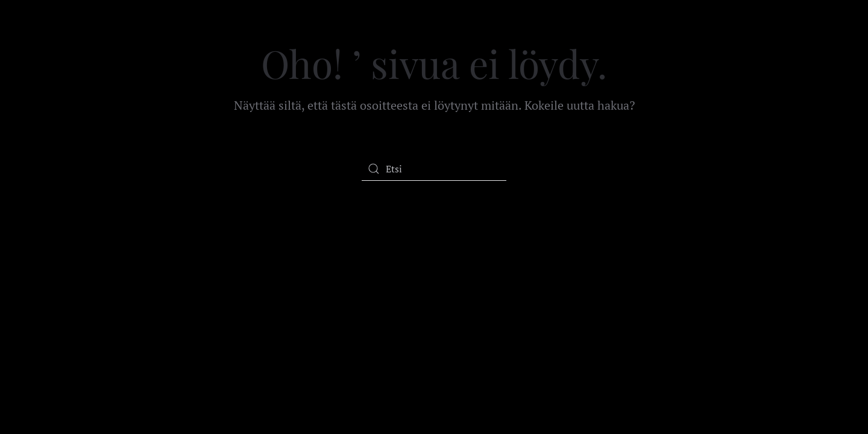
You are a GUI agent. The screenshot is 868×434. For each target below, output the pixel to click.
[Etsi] (434, 169)
